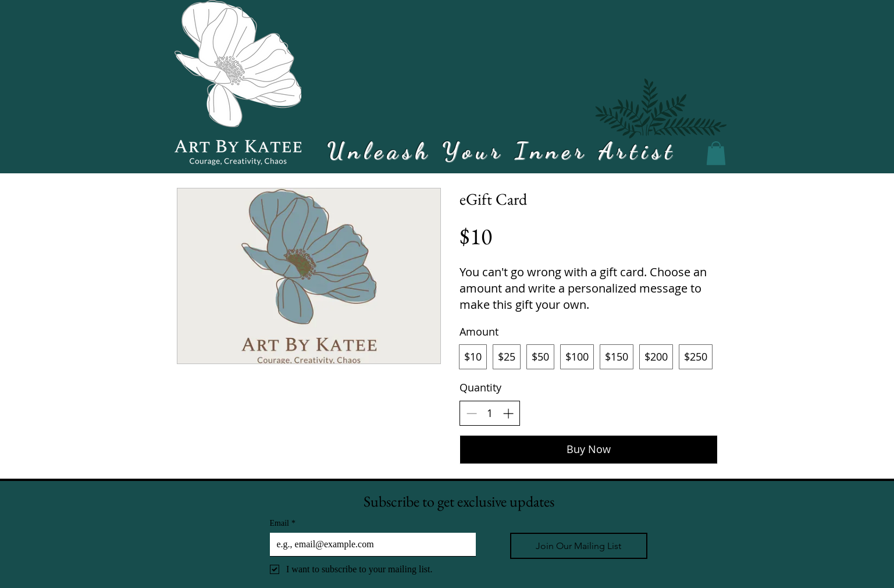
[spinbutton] (490, 413)
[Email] (369, 544)
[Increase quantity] (508, 413)
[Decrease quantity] (471, 413)
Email (283, 523)
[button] (716, 153)
